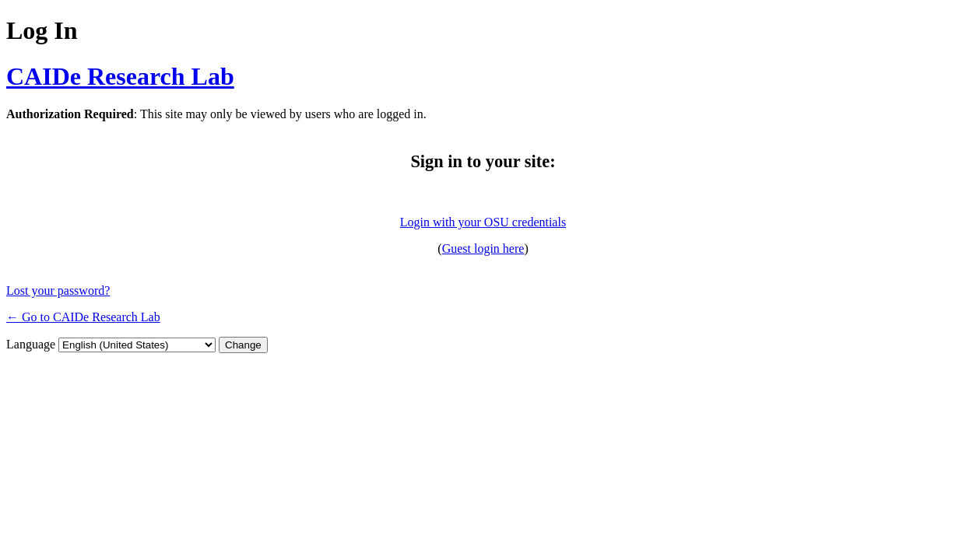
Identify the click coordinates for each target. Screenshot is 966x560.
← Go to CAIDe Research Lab (83, 317)
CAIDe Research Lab (120, 76)
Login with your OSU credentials (483, 222)
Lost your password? (58, 290)
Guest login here (483, 248)
